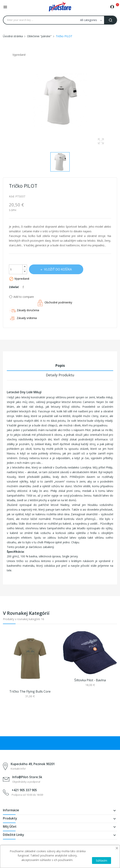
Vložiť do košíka (58, 269)
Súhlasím (102, 860)
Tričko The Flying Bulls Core (30, 691)
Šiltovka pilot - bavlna (90, 680)
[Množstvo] (16, 269)
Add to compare (21, 297)
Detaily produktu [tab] (60, 375)
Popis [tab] (60, 365)
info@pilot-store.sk (27, 777)
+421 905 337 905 (24, 790)
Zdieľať (24, 287)
